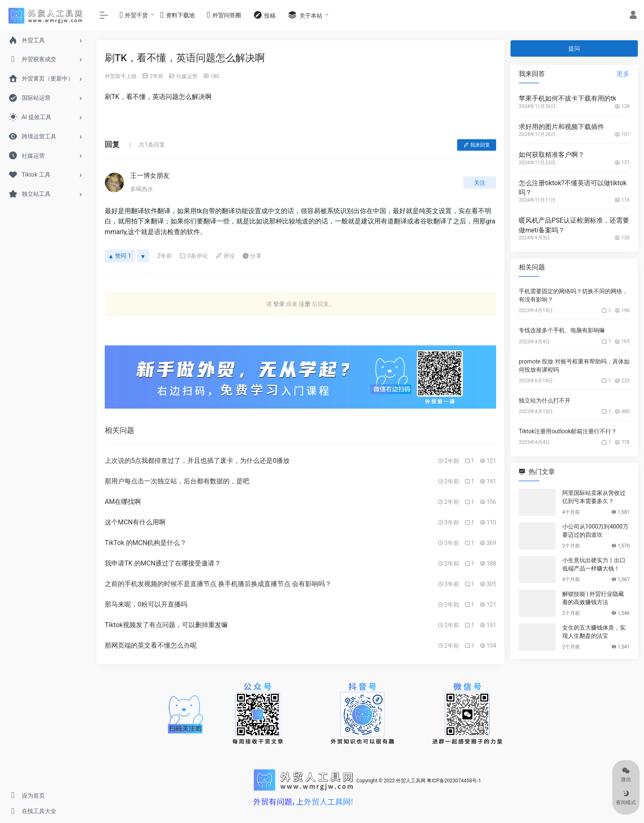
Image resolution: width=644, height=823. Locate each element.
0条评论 (194, 256)
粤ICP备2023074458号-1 (454, 781)
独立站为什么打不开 (545, 400)
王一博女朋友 (150, 176)
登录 (279, 304)
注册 (305, 304)
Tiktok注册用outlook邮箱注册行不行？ (568, 431)
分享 (252, 256)
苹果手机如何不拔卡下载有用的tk (567, 98)
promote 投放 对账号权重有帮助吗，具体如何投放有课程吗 (574, 366)
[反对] (143, 256)
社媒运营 (187, 76)
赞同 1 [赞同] (120, 256)
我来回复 (477, 145)
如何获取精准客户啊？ (552, 155)
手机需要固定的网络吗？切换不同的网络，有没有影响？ (573, 295)
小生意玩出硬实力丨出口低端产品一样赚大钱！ (594, 564)
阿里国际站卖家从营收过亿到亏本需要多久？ (594, 497)
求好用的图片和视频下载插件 (561, 127)
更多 (623, 74)
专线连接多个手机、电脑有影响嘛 (562, 330)
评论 (225, 256)
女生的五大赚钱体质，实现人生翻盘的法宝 (594, 632)
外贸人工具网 (411, 781)
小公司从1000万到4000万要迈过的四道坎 (595, 531)
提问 (574, 48)
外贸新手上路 (121, 76)
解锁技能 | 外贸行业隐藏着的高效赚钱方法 (593, 598)
